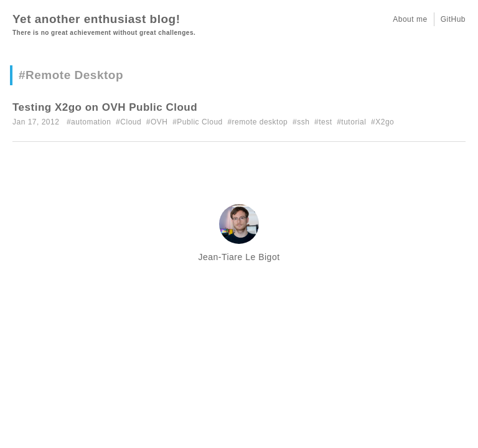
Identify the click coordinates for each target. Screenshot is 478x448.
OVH (159, 122)
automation (91, 122)
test (325, 122)
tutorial (354, 122)
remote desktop (260, 122)
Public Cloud (199, 122)
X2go (385, 122)
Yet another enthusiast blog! (96, 19)
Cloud (131, 122)
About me (410, 19)
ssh (303, 122)
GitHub (453, 19)
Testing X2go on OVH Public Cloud (105, 107)
